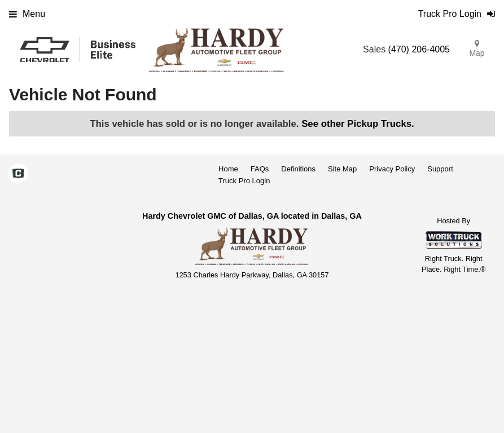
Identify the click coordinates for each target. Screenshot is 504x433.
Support (440, 169)
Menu (27, 14)
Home (228, 169)
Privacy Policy (392, 169)
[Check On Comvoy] (18, 175)
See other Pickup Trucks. (358, 124)
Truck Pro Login (244, 181)
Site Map (342, 169)
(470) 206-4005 (419, 49)
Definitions (298, 169)
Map (477, 48)
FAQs (260, 169)
